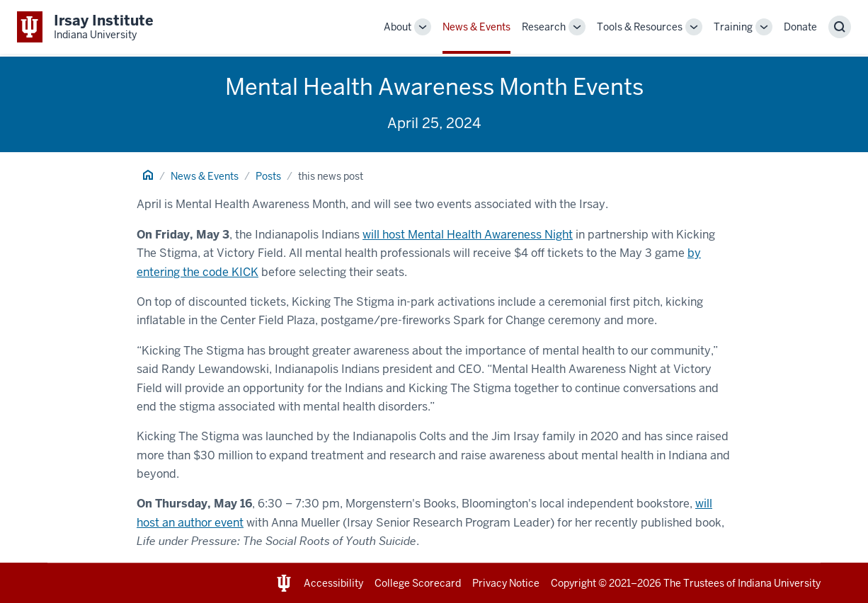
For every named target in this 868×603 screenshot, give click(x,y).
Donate (800, 27)
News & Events (476, 27)
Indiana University (779, 583)
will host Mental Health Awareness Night (468, 235)
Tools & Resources (640, 27)
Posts (268, 176)
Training (733, 27)
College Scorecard (418, 583)
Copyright (573, 583)
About (398, 27)
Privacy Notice (506, 583)
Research (544, 27)
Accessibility (333, 583)
